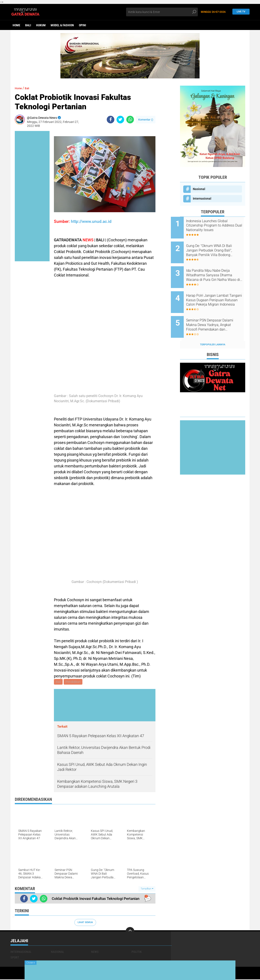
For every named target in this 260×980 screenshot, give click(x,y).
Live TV (240, 12)
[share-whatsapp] (130, 120)
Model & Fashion (62, 25)
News (95, 952)
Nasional (199, 189)
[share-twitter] (120, 120)
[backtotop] (130, 932)
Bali (28, 25)
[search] (162, 12)
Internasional (202, 199)
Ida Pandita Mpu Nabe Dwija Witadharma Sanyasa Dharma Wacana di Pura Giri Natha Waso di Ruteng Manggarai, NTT (218, 270)
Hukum (41, 25)
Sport (15, 958)
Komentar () (146, 120)
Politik (137, 952)
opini (82, 25)
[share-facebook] (111, 120)
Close (31, 963)
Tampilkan (147, 889)
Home (16, 25)
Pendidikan (74, 682)
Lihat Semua (85, 923)
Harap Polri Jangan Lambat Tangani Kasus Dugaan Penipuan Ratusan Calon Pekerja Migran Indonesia (216, 291)
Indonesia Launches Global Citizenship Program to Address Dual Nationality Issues (216, 226)
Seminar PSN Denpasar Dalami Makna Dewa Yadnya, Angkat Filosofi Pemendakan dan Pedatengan (218, 313)
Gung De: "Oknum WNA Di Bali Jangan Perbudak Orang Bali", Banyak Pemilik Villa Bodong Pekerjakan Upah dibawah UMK (218, 248)
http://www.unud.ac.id (91, 221)
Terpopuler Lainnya (213, 330)
